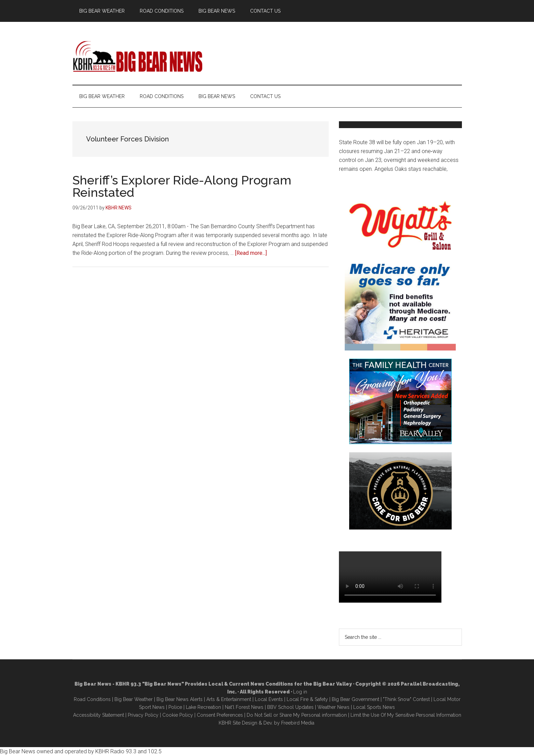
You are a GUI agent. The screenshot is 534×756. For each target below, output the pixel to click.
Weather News (333, 707)
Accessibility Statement (99, 715)
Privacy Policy (143, 715)
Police (175, 707)
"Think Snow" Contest (406, 699)
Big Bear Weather (134, 699)
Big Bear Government (355, 699)
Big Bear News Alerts (180, 699)
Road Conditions (92, 699)
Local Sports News (374, 707)
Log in (300, 692)
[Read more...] (251, 253)
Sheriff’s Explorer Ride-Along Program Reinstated (182, 186)
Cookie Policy (178, 715)
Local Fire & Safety (307, 699)
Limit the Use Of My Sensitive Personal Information (406, 715)
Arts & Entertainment (229, 699)
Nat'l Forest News (244, 707)
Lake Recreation (203, 707)
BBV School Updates (290, 707)
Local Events (269, 699)
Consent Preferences (220, 715)
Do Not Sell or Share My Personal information (297, 715)
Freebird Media (298, 723)
